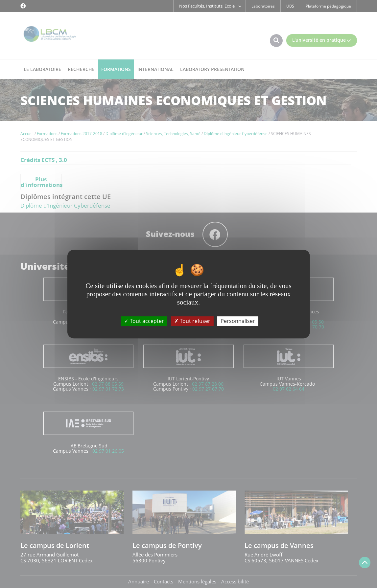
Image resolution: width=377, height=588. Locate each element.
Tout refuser (192, 321)
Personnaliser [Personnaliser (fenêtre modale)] (238, 321)
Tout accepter (144, 321)
